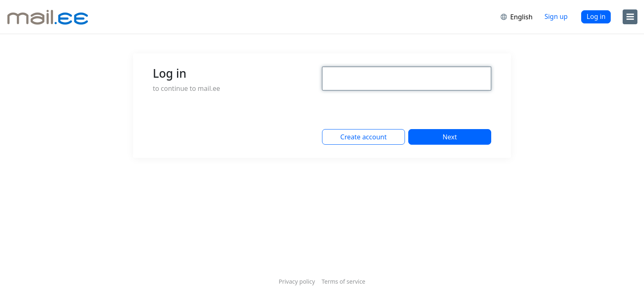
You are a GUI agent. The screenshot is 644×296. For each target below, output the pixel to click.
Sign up (556, 16)
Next (450, 137)
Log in (596, 16)
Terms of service (344, 281)
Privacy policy (297, 281)
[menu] (630, 17)
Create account (364, 137)
